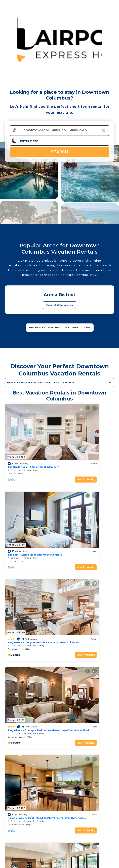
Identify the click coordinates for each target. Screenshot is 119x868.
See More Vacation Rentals (60, 662)
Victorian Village (82, 512)
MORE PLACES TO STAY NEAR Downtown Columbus (60, 328)
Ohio (10, 449)
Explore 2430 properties (60, 305)
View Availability (45, 455)
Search (60, 152)
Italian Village (25, 512)
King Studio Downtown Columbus (28, 632)
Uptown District (26, 639)
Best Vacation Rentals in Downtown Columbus (41, 382)
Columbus (19, 449)
